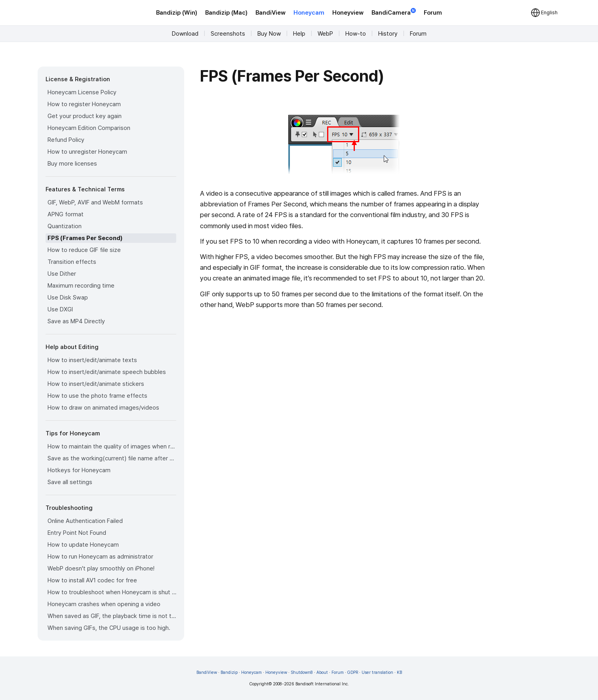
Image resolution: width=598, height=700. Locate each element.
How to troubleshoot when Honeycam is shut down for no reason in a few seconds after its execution (112, 592)
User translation (377, 672)
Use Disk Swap (68, 298)
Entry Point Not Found (77, 533)
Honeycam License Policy (82, 92)
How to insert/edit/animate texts (92, 360)
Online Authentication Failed (85, 521)
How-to (356, 34)
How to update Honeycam (83, 545)
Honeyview (348, 13)
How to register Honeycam (84, 104)
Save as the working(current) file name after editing (112, 458)
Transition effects (72, 262)
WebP (325, 34)
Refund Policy (66, 140)
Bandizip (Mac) (226, 13)
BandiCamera (394, 12)
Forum (433, 13)
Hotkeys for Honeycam (79, 470)
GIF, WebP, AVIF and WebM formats (95, 202)
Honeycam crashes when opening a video (104, 604)
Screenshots (228, 34)
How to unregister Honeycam (87, 152)
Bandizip (229, 672)
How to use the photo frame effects (97, 396)
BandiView (270, 13)
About (322, 672)
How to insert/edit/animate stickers (96, 384)
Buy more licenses (72, 164)
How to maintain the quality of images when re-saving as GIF (112, 446)
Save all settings (70, 482)
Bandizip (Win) (177, 13)
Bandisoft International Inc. (322, 684)
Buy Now (269, 34)
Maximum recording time (81, 286)
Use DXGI (60, 309)
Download (185, 34)
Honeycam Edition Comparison (89, 128)
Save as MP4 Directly (76, 321)
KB (399, 672)
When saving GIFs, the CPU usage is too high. (109, 628)
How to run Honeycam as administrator (100, 557)
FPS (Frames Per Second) (85, 238)
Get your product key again (85, 116)
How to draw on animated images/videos (103, 408)
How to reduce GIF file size (84, 250)
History (388, 34)
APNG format (66, 214)
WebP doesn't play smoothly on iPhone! (101, 568)
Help (299, 34)
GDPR (353, 672)
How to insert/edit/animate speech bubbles (107, 372)
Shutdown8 (302, 672)
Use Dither (62, 274)
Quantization (65, 226)
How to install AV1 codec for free (92, 580)
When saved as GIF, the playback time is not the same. (112, 616)
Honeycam (309, 13)
